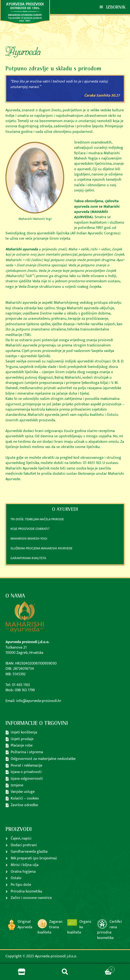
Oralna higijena (23, 872)
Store (22, 972)
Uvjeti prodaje (22, 739)
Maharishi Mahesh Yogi (29, 539)
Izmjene (17, 785)
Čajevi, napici (21, 838)
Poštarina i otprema (27, 752)
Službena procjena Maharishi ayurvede (41, 548)
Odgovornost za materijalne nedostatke (43, 759)
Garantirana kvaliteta (28, 558)
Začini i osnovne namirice (31, 898)
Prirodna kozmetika (26, 891)
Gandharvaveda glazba (29, 852)
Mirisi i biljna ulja (25, 865)
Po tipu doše (21, 885)
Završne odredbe (24, 805)
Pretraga (65, 972)
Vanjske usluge (23, 792)
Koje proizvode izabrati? (30, 529)
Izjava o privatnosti (26, 772)
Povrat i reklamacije (26, 766)
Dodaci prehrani (24, 845)
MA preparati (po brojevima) (34, 858)
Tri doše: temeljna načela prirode (37, 519)
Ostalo (16, 878)
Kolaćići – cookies (25, 798)
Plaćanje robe (22, 745)
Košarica (101, 968)
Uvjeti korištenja (24, 732)
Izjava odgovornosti (27, 779)
